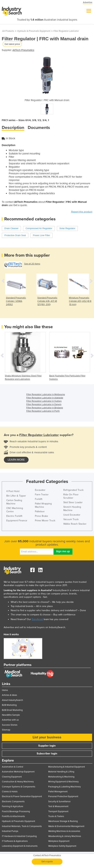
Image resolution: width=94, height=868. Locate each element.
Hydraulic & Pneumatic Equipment (34, 31)
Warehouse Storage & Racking (63, 821)
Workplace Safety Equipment (62, 846)
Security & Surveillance (59, 802)
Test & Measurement (58, 806)
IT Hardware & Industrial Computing (19, 836)
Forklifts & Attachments (13, 816)
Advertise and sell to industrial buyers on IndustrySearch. (35, 627)
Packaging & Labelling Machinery (64, 787)
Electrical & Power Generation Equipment (22, 796)
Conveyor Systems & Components (19, 787)
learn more (16, 460)
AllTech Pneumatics (23, 50)
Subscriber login (47, 754)
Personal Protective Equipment (63, 796)
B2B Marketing (9, 705)
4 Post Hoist (13, 491)
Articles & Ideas (9, 695)
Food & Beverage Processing (16, 811)
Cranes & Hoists (10, 792)
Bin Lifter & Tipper (16, 496)
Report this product (82, 212)
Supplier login (47, 746)
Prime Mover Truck (45, 521)
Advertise (88, 2)
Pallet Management (58, 792)
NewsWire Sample (11, 715)
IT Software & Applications (15, 841)
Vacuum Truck (71, 519)
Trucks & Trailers (56, 816)
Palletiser (40, 511)
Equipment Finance (17, 521)
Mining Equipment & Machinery (63, 782)
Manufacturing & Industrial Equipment (67, 767)
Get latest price (12, 44)
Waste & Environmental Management (66, 826)
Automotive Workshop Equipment (18, 772)
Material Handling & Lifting (61, 772)
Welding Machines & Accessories (64, 831)
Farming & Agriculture (13, 806)
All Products (8, 31)
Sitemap (6, 730)
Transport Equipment (58, 811)
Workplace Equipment (59, 841)
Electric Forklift (14, 516)
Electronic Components (13, 802)
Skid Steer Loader (73, 502)
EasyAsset (37, 619)
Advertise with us (10, 720)
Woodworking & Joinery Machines (65, 836)
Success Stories (10, 725)
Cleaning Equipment (12, 777)
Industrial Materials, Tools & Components (22, 826)
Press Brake (41, 516)
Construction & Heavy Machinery (18, 782)
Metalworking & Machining (61, 777)
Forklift (39, 499)
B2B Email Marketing (12, 710)
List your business (47, 737)
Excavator (40, 490)
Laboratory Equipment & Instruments (20, 846)
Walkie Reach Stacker (75, 524)
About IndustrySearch (12, 700)
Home (5, 690)
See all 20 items (32, 264)
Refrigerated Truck (73, 490)
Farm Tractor (42, 495)
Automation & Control (13, 767)
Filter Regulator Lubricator (66, 31)
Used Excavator (72, 515)
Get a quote (47, 862)
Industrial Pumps (10, 831)
